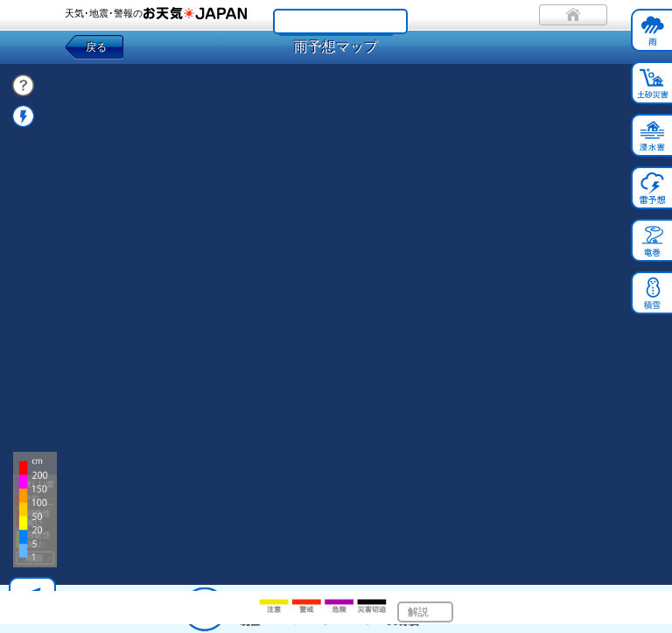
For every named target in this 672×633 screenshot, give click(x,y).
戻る (96, 47)
